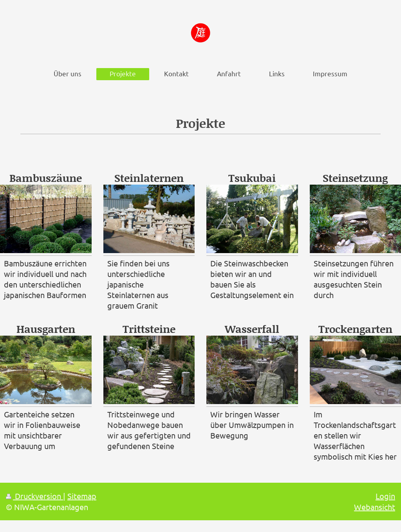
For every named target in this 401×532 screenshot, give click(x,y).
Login (385, 496)
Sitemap (82, 496)
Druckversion (34, 496)
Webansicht (375, 507)
